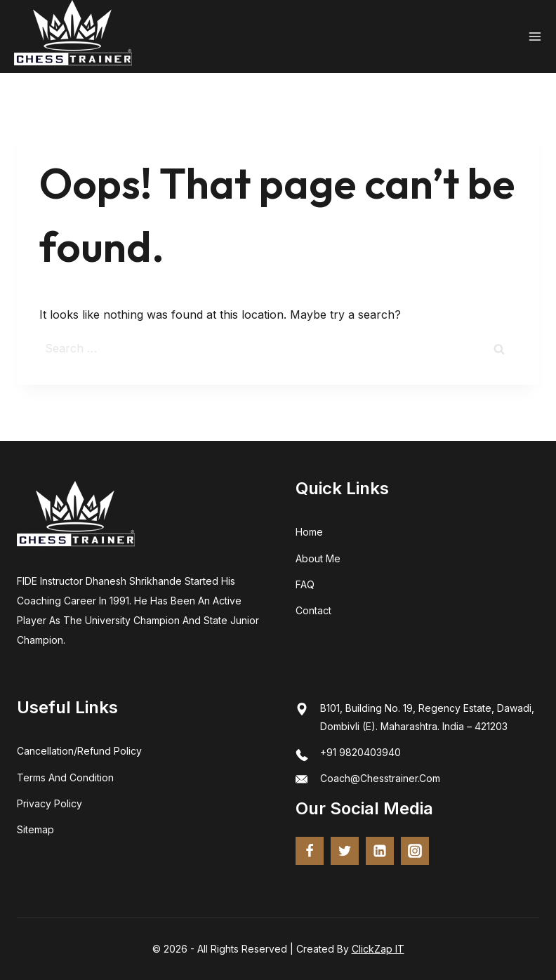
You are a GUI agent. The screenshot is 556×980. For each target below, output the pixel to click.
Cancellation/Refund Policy (79, 751)
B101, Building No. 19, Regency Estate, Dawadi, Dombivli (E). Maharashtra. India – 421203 (427, 717)
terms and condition (65, 777)
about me (318, 558)
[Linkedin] (380, 851)
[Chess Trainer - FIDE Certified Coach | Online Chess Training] (73, 37)
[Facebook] (310, 851)
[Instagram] (415, 851)
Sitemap (35, 829)
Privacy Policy (49, 803)
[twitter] (345, 851)
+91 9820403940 (360, 752)
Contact (313, 610)
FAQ (305, 584)
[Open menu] (535, 37)
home (309, 532)
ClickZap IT (378, 949)
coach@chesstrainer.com (380, 778)
